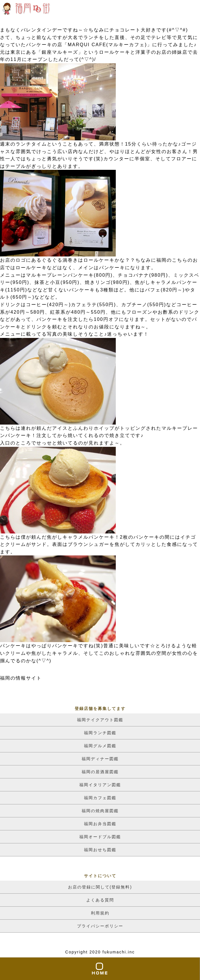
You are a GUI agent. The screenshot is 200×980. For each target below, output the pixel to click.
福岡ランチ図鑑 (100, 733)
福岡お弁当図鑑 (100, 824)
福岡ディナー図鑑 (100, 759)
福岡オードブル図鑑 (100, 837)
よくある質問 (100, 900)
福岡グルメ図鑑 (100, 746)
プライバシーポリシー (100, 926)
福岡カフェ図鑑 (100, 798)
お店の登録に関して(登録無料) (100, 887)
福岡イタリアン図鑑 (100, 785)
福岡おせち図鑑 (100, 850)
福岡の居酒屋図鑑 (100, 772)
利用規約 (100, 913)
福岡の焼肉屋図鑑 (100, 811)
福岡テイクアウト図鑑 (100, 720)
